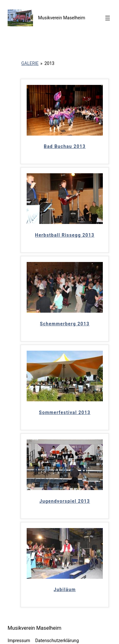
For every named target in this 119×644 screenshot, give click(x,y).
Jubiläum (65, 590)
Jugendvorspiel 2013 (65, 501)
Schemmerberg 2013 (65, 324)
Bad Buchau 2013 (65, 146)
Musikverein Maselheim (62, 18)
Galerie (30, 63)
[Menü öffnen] (108, 18)
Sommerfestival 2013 (65, 412)
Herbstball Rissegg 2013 (65, 235)
